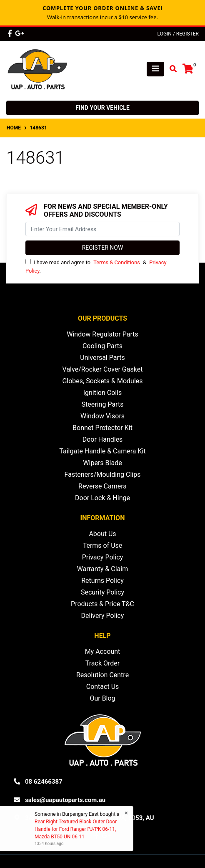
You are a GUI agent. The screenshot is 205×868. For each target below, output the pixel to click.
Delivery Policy (103, 616)
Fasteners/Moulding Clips (103, 474)
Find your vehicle (102, 108)
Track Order (102, 663)
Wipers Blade (102, 463)
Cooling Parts (102, 346)
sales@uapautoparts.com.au (65, 800)
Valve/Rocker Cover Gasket (103, 369)
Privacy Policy (103, 557)
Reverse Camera (102, 486)
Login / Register (178, 34)
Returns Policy (102, 581)
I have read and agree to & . (96, 266)
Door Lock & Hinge (102, 498)
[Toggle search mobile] (171, 69)
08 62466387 (44, 782)
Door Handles (103, 439)
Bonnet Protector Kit (102, 428)
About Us (102, 534)
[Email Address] (102, 229)
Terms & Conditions (117, 262)
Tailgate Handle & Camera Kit (102, 451)
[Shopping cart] (188, 69)
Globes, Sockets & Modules (102, 381)
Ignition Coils (103, 393)
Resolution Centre (102, 675)
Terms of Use (103, 545)
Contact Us (103, 687)
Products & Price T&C (102, 604)
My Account (103, 652)
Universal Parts (102, 358)
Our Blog (102, 698)
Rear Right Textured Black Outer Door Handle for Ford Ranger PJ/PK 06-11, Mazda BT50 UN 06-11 (75, 829)
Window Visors (102, 416)
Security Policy (102, 592)
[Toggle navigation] (155, 69)
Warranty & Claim (102, 569)
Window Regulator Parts (102, 334)
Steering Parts (103, 404)
